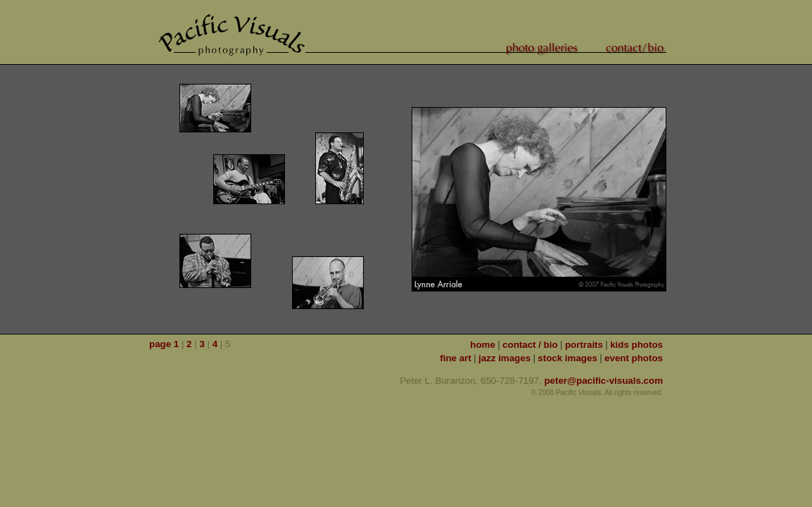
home (483, 345)
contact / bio (530, 345)
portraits (584, 345)
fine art (455, 358)
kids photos (636, 345)
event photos (634, 358)
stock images (567, 358)
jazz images (505, 358)
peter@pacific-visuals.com (603, 381)
